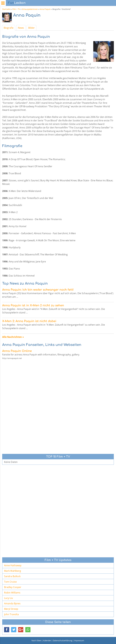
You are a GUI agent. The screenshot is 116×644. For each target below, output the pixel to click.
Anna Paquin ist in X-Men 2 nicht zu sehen (33, 305)
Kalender (47, 640)
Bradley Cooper (13, 587)
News (21, 28)
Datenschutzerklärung (63, 640)
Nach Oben (36, 640)
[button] (7, 630)
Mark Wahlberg (13, 571)
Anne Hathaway (13, 565)
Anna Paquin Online (17, 351)
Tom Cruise (10, 582)
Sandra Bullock (12, 576)
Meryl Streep (11, 609)
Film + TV (16, 9)
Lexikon (17, 3)
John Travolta (11, 614)
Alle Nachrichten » (13, 337)
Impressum (79, 640)
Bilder (31, 28)
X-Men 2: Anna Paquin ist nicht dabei (29, 321)
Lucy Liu (8, 598)
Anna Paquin (45, 9)
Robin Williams (12, 593)
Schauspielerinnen (30, 9)
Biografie (9, 28)
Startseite (6, 9)
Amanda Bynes (12, 603)
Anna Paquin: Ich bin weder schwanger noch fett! (38, 290)
